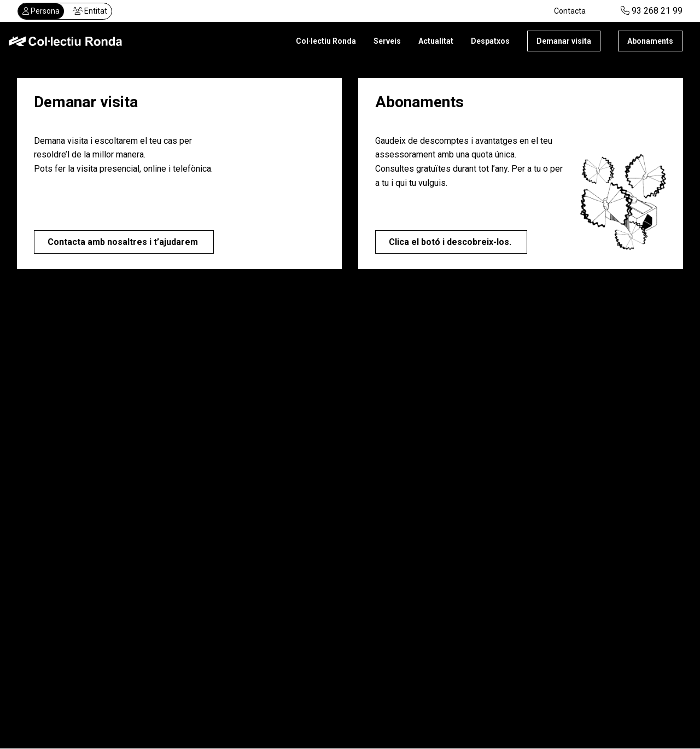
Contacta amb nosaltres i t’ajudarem (124, 242)
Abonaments (650, 41)
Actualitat (436, 41)
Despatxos (490, 41)
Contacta (570, 11)
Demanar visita (564, 41)
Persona (41, 11)
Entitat (90, 11)
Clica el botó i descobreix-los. (451, 245)
